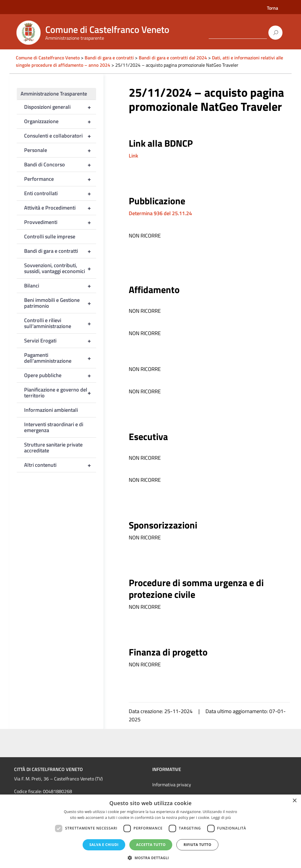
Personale (60, 150)
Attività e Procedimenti (60, 208)
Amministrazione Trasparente (54, 94)
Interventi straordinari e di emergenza (54, 427)
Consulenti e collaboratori (60, 136)
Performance (60, 179)
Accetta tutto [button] (151, 845)
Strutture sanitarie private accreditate (53, 448)
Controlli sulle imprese (50, 236)
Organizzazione (60, 121)
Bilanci (60, 286)
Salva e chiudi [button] (104, 845)
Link (133, 156)
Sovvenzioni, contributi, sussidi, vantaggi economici (60, 268)
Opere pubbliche (60, 375)
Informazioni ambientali (51, 410)
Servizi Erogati (60, 341)
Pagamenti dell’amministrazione (60, 358)
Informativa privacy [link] (172, 785)
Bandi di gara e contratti (60, 251)
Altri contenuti (60, 465)
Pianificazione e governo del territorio (60, 393)
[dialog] (150, 831)
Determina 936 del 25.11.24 (160, 213)
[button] (150, 858)
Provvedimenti (60, 222)
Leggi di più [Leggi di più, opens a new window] (221, 818)
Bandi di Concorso (60, 165)
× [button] (294, 801)
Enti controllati (60, 193)
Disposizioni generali (60, 107)
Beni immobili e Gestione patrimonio (60, 303)
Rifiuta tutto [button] (197, 845)
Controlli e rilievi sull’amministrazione (60, 323)
